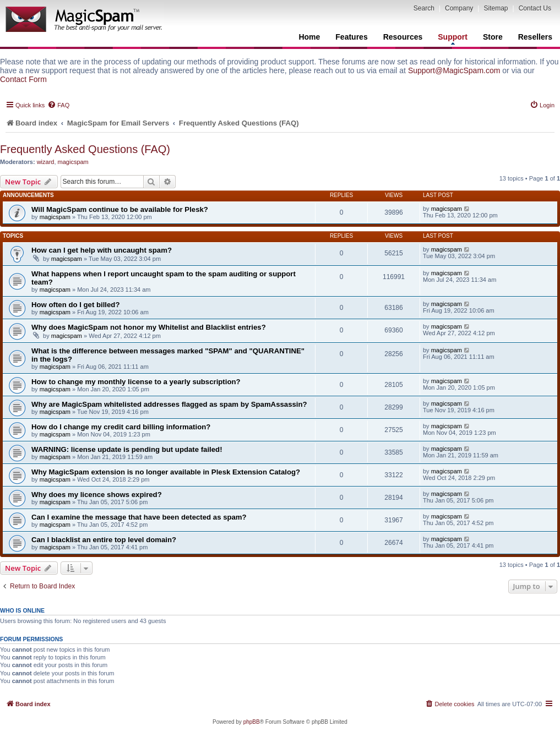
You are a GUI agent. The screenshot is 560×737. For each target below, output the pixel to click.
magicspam (73, 162)
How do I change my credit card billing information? (121, 427)
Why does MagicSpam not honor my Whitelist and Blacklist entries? (149, 327)
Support (453, 39)
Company (459, 8)
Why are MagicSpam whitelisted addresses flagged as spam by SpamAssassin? (169, 404)
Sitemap (496, 8)
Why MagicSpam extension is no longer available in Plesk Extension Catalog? (166, 472)
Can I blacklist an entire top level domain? (104, 540)
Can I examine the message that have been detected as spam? (139, 517)
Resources (403, 37)
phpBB (252, 722)
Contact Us (535, 8)
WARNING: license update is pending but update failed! (127, 449)
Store (493, 37)
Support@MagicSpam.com (454, 70)
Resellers (535, 37)
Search (424, 8)
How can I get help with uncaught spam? (102, 250)
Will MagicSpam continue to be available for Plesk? (120, 209)
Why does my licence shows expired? (97, 495)
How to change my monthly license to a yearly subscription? (136, 382)
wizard (46, 162)
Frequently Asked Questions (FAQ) (85, 149)
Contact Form (23, 79)
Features (351, 37)
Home (309, 37)
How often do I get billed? (75, 305)
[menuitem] (58, 105)
